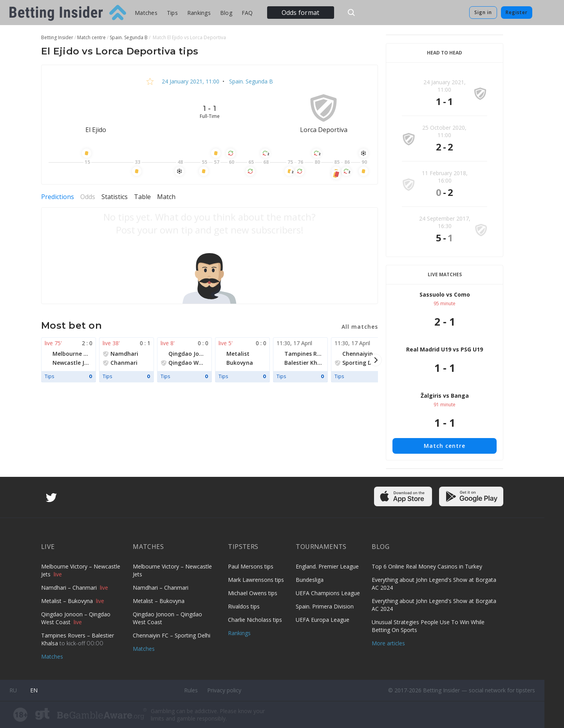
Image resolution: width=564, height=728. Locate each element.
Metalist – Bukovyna (68, 601)
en (34, 690)
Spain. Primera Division (325, 606)
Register (517, 12)
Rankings (199, 13)
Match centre (445, 446)
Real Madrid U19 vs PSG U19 (445, 349)
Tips (172, 13)
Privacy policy (224, 690)
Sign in (483, 12)
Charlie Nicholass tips (255, 620)
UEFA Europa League (323, 620)
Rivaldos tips (244, 606)
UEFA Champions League (328, 593)
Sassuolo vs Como (445, 294)
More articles (388, 643)
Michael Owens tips (253, 593)
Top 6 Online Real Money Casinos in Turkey (427, 566)
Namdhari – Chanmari (70, 588)
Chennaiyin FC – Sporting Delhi (172, 635)
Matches (146, 13)
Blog (226, 13)
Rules (191, 690)
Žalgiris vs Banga (445, 396)
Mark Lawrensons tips (256, 580)
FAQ (247, 13)
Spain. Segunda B (250, 81)
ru (13, 690)
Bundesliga (310, 580)
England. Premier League (327, 566)
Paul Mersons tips (251, 566)
